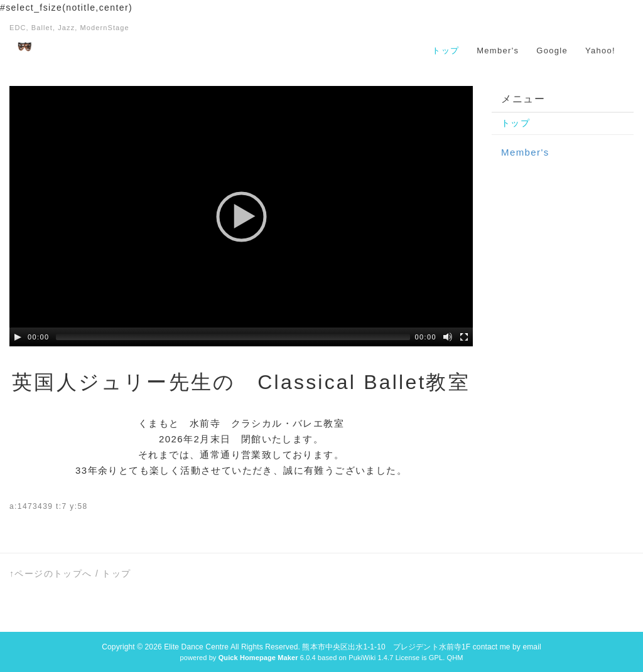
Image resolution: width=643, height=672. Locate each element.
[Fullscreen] (464, 337)
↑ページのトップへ (51, 573)
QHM (455, 658)
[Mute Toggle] (448, 337)
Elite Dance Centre (196, 647)
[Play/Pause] (18, 337)
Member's (498, 51)
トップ (446, 51)
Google (552, 51)
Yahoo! (600, 51)
